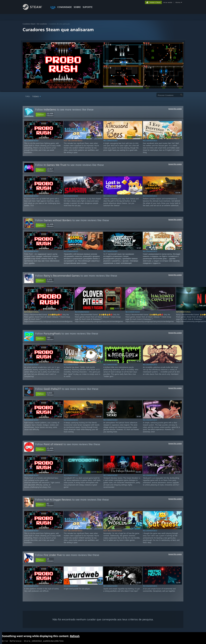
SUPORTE (88, 7)
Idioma (178, 2)
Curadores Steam (29, 24)
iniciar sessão (168, 2)
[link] (94, 137)
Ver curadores (42, 24)
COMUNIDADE (65, 7)
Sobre (77, 7)
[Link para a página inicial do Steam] (34, 9)
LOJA (53, 7)
